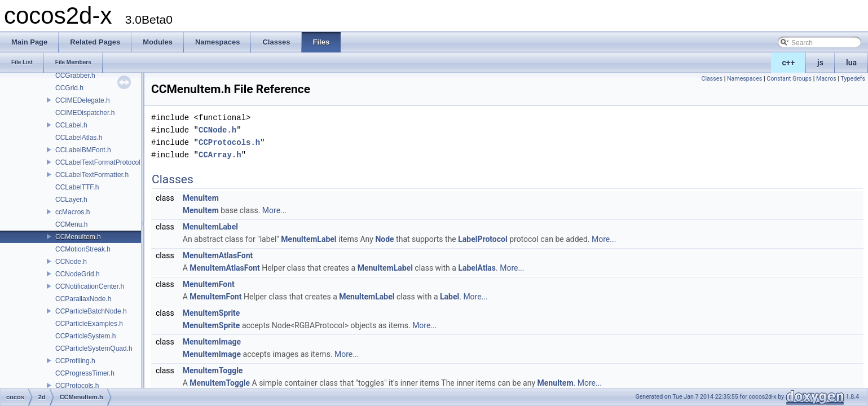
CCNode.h (71, 262)
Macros (826, 79)
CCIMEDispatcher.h (85, 113)
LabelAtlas (477, 268)
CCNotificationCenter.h (90, 286)
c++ (789, 63)
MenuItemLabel (210, 227)
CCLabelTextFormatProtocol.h (101, 162)
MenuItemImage (212, 342)
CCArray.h (220, 155)
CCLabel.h (71, 125)
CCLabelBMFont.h (83, 150)
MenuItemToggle (213, 370)
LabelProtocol (483, 239)
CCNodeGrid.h (78, 274)
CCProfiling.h (75, 361)
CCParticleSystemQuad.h (94, 348)
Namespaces (744, 79)
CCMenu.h (71, 224)
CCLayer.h (71, 200)
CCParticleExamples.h (89, 324)
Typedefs (853, 79)
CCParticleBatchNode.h (91, 311)
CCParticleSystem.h (85, 336)
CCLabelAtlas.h (79, 138)
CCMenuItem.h (78, 237)
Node (384, 239)
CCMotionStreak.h (83, 249)
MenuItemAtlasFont (218, 255)
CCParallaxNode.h (83, 299)
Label (450, 297)
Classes (712, 79)
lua (851, 63)
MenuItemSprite (212, 313)
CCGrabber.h (75, 76)
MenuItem (201, 198)
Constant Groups (789, 79)
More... (274, 210)
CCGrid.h (69, 88)
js (820, 63)
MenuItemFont (209, 284)
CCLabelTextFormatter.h (92, 175)
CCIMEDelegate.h (83, 100)
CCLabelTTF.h (77, 187)
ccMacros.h (72, 212)
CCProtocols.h (77, 386)
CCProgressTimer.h (85, 373)
